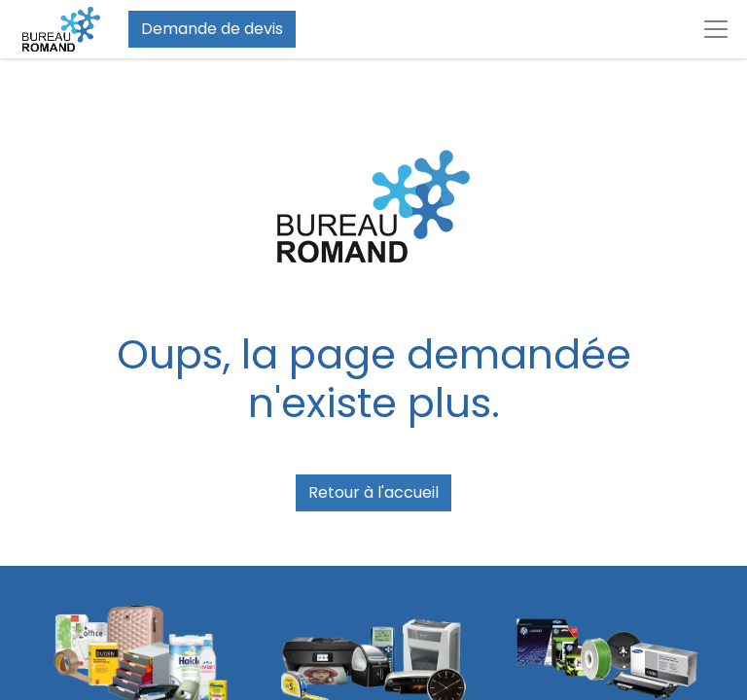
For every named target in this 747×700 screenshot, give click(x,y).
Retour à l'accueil (373, 492)
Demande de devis (212, 29)
